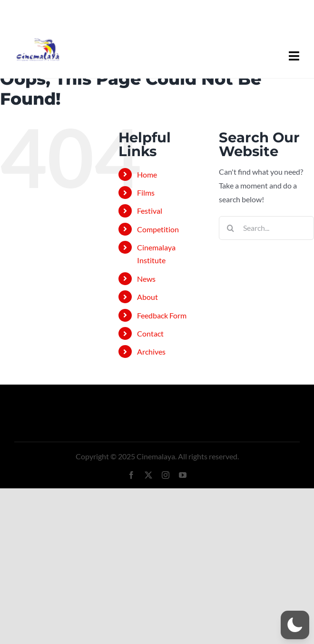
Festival (150, 211)
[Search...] (266, 228)
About (147, 297)
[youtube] (183, 475)
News (146, 279)
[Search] (231, 228)
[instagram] (166, 475)
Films (146, 193)
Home (147, 174)
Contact (150, 333)
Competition (158, 229)
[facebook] (131, 475)
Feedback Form (162, 315)
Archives (151, 352)
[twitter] (148, 475)
